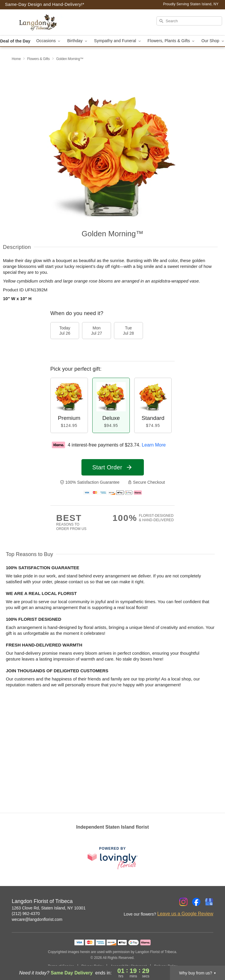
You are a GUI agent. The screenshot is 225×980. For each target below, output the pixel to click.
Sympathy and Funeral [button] (118, 41)
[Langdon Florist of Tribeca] (39, 23)
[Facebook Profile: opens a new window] (196, 902)
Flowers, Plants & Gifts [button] (172, 41)
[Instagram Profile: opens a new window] (183, 902)
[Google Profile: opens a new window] (209, 902)
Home (16, 59)
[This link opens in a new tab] (112, 858)
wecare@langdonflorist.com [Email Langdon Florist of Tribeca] (37, 919)
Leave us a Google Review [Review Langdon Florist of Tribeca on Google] (185, 914)
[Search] (189, 21)
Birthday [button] (78, 41)
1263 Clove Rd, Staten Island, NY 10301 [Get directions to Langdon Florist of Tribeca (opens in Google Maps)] (49, 908)
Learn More (154, 445)
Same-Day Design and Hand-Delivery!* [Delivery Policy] (45, 4)
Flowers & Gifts (39, 59)
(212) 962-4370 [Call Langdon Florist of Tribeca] (26, 914)
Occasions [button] (49, 41)
